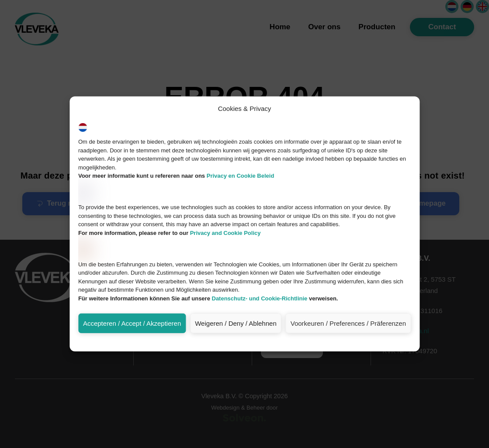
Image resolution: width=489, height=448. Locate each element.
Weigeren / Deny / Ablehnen (236, 372)
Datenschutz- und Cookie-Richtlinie (259, 347)
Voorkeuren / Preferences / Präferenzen (348, 372)
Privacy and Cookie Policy (225, 282)
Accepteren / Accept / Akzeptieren (132, 372)
